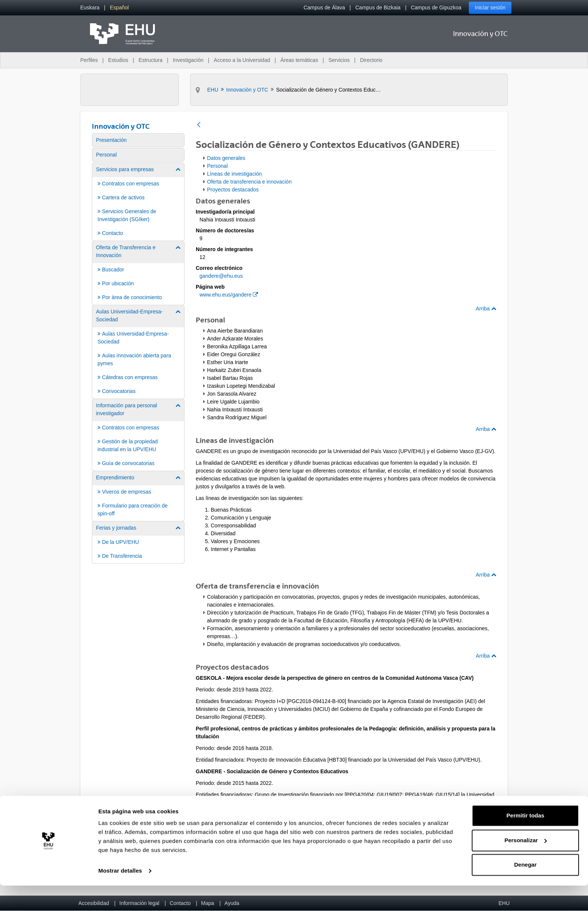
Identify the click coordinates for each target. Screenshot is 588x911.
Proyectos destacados (233, 190)
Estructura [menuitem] (150, 60)
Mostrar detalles (120, 896)
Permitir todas (526, 841)
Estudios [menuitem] (118, 60)
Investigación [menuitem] (188, 60)
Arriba (486, 309)
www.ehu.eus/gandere (229, 295)
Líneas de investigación (234, 174)
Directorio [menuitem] (371, 60)
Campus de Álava (324, 8)
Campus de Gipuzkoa (436, 8)
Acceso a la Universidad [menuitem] (242, 60)
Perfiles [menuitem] (89, 60)
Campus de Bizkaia (378, 8)
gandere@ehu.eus (221, 276)
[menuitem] (90, 8)
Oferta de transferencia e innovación (249, 182)
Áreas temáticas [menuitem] (299, 60)
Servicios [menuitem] (339, 60)
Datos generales (226, 158)
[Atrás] (199, 125)
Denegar (525, 890)
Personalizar (526, 865)
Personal (217, 166)
